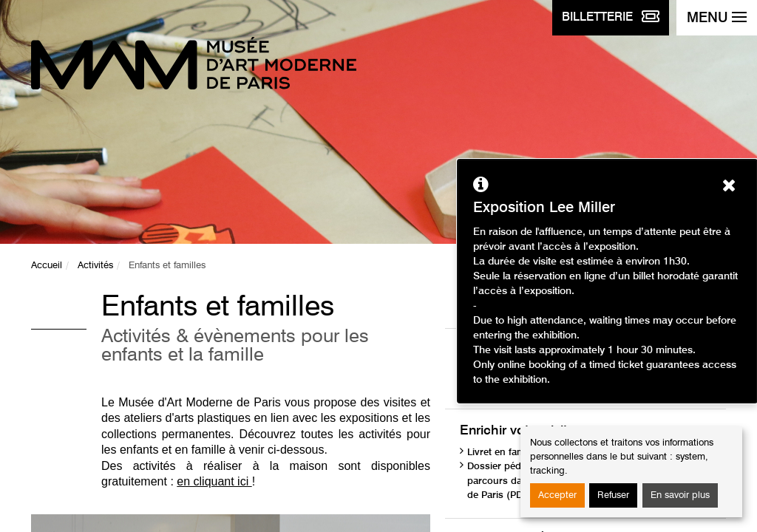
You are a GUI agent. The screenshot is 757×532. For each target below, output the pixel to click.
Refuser (613, 495)
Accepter (557, 495)
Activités (95, 266)
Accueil (47, 266)
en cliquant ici (214, 481)
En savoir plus (680, 495)
